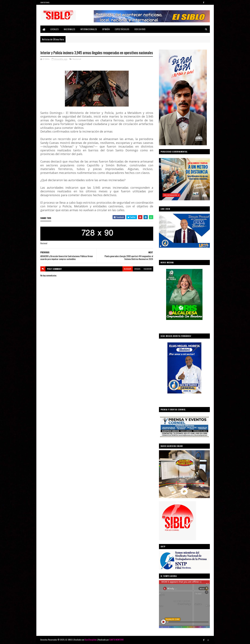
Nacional (77, 59)
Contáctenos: (45, 2)
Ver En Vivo (140, 29)
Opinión (106, 29)
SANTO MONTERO (116, 640)
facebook (148, 269)
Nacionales (69, 29)
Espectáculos (122, 29)
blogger (128, 269)
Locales (55, 29)
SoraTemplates (91, 640)
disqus (137, 269)
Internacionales (89, 29)
